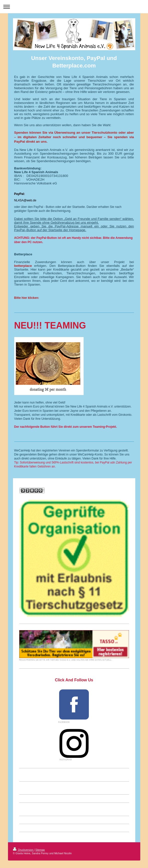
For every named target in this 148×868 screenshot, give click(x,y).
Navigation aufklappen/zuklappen (74, 7)
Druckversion (23, 850)
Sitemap (40, 850)
